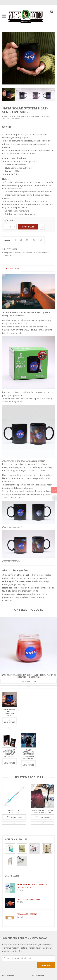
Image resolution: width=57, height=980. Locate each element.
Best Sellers (20, 253)
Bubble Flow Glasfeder (14, 812)
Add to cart (28, 227)
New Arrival (44, 253)
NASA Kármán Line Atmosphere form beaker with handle (28, 754)
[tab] (12, 269)
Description (12, 268)
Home (5, 116)
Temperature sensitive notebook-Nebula (43, 812)
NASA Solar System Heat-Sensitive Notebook (9, 753)
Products (13, 116)
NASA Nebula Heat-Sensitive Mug (9, 712)
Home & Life (24, 116)
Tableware (35, 116)
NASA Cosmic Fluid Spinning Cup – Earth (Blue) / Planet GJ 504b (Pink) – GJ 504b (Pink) (29, 676)
